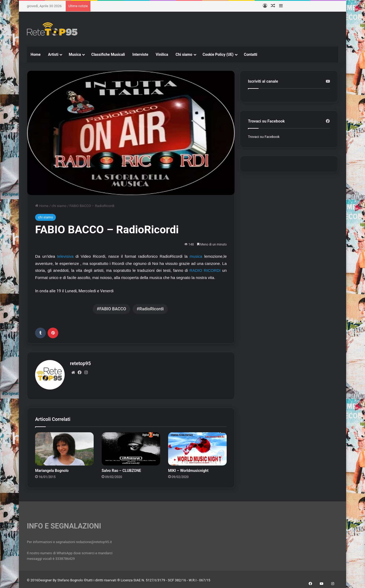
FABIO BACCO (113, 309)
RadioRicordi (151, 309)
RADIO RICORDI (205, 270)
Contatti (251, 54)
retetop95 (80, 363)
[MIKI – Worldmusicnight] (197, 447)
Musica (75, 54)
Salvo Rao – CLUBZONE (121, 468)
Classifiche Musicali (108, 54)
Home (36, 54)
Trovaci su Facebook (264, 137)
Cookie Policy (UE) (218, 54)
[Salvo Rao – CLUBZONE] (131, 447)
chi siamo (59, 206)
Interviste (140, 54)
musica (196, 256)
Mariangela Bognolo (52, 468)
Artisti (53, 54)
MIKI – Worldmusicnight (188, 468)
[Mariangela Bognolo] (64, 447)
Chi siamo (184, 54)
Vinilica (162, 54)
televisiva (65, 256)
